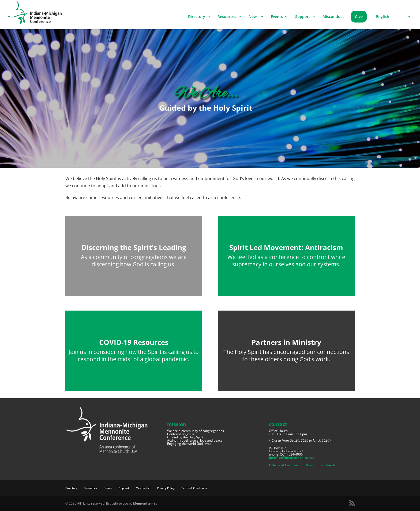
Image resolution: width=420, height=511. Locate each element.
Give (359, 16)
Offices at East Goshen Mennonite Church (302, 465)
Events (277, 17)
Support (303, 17)
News (254, 17)
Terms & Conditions (194, 488)
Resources (227, 17)
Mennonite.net (145, 503)
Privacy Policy (166, 488)
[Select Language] (393, 16)
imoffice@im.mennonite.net (291, 458)
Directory (197, 17)
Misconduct (333, 17)
